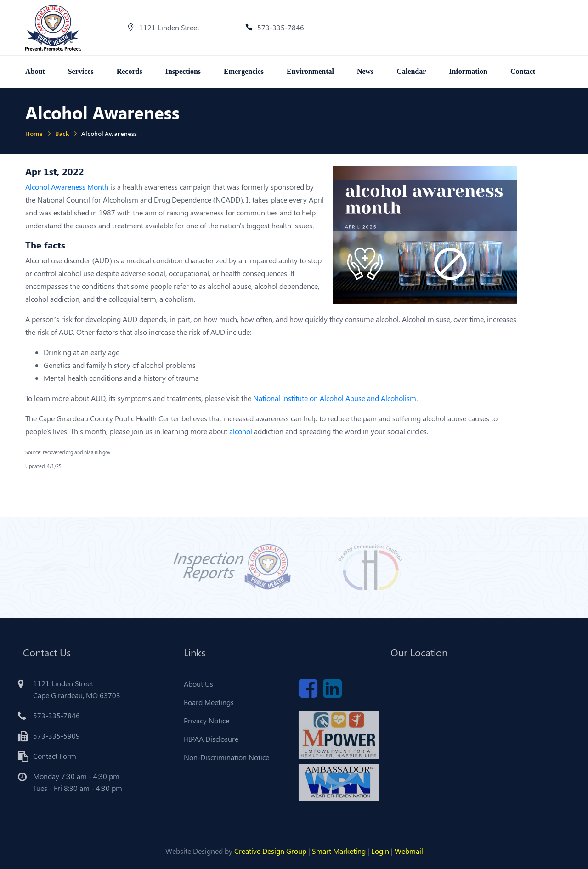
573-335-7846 (275, 27)
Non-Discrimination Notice (224, 757)
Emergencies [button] (244, 71)
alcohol (241, 431)
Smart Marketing (339, 851)
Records (130, 71)
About (35, 71)
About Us (196, 684)
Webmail (409, 851)
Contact (523, 71)
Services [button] (81, 71)
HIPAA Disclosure (208, 739)
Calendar (411, 71)
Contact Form (52, 756)
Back (62, 134)
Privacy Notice (204, 720)
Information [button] (468, 71)
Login (380, 851)
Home (34, 134)
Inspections (183, 71)
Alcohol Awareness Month (67, 187)
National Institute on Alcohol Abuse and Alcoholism (335, 398)
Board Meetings (206, 702)
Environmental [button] (310, 71)
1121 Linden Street (163, 27)
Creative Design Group (270, 851)
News (365, 71)
